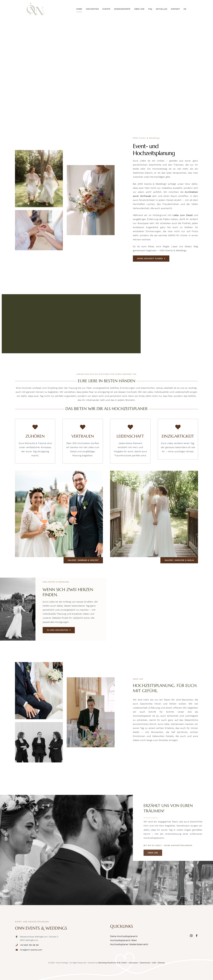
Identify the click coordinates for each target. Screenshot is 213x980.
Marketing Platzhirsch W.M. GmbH (112, 963)
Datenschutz (145, 963)
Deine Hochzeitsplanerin (124, 936)
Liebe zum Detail (182, 215)
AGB (154, 963)
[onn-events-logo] (35, 4)
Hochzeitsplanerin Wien (123, 940)
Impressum (133, 963)
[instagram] (191, 936)
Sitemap (161, 963)
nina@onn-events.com (31, 950)
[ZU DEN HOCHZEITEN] (59, 630)
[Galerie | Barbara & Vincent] (83, 560)
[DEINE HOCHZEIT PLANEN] (151, 259)
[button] (6, 974)
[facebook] (197, 936)
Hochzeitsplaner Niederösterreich (129, 944)
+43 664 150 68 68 (29, 945)
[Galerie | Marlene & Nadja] (179, 560)
